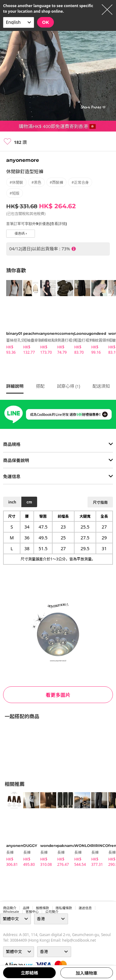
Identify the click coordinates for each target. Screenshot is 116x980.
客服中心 (32, 912)
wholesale (11, 912)
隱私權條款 (64, 908)
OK (45, 22)
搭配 (40, 386)
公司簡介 (52, 912)
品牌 (26, 908)
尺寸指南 (100, 502)
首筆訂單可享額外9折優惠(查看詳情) (37, 224)
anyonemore (23, 160)
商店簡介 (10, 908)
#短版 (15, 193)
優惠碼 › (21, 233)
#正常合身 (80, 182)
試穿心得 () (69, 386)
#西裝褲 (57, 182)
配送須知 (101, 386)
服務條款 (43, 908)
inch (12, 502)
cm (29, 502)
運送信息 (85, 908)
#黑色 (37, 182)
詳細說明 (15, 386)
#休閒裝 (16, 182)
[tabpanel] (12, 318)
